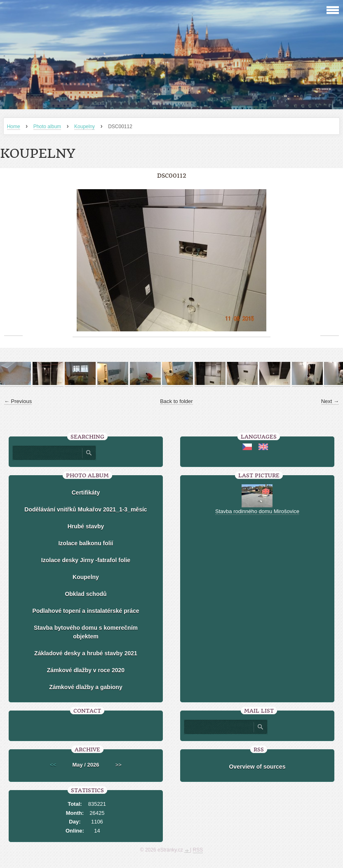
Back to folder (176, 401)
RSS (198, 850)
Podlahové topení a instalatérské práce (86, 611)
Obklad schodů (86, 594)
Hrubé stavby (86, 526)
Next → (330, 401)
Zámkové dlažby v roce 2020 (86, 670)
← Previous (18, 401)
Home (14, 127)
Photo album (47, 127)
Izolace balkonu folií (86, 543)
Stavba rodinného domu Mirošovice (257, 511)
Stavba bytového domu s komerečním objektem (86, 632)
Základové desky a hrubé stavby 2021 (86, 653)
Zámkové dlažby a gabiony (86, 687)
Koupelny (85, 127)
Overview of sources (257, 767)
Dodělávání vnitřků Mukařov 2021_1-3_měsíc (86, 509)
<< (53, 765)
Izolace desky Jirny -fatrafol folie (86, 560)
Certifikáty (86, 493)
